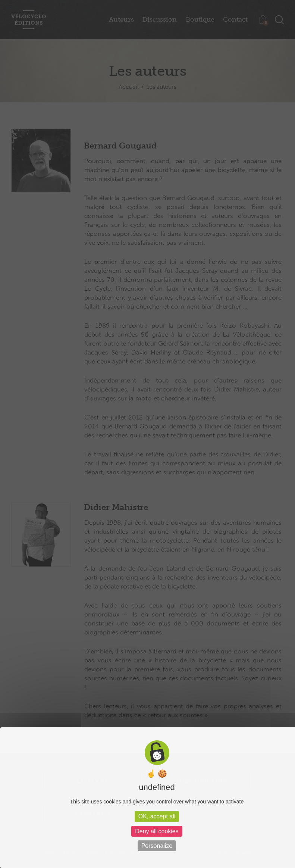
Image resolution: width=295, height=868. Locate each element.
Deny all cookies (157, 831)
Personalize (157, 846)
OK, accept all (157, 816)
